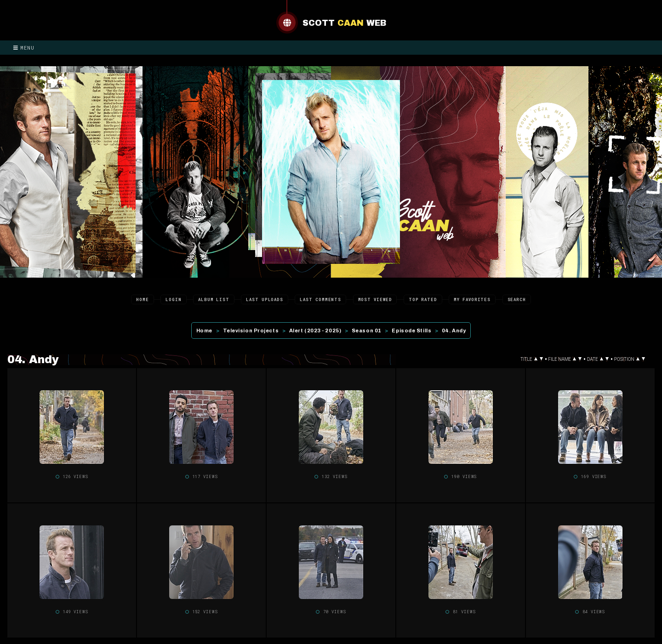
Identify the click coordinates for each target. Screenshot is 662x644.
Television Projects (251, 331)
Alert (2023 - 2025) (315, 331)
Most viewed (375, 299)
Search (517, 299)
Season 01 (367, 331)
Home (143, 299)
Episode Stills (411, 331)
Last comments (320, 299)
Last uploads (265, 299)
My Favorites (472, 299)
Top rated (423, 299)
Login (174, 299)
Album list (214, 299)
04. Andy (454, 331)
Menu (24, 48)
